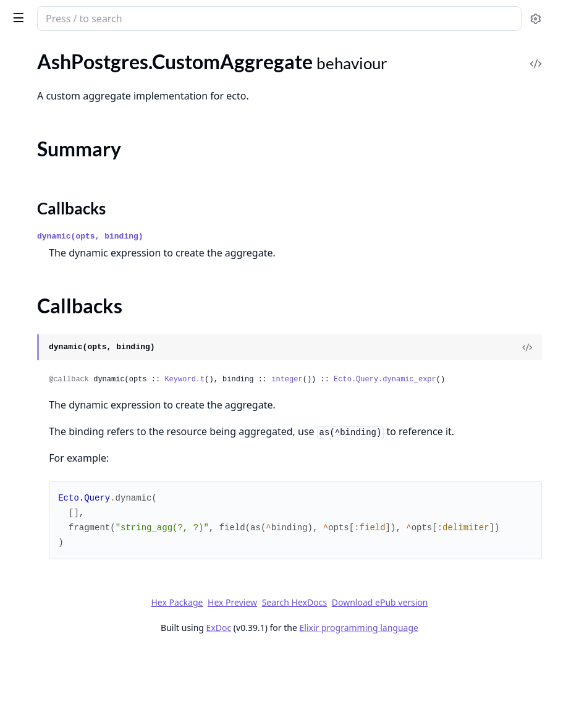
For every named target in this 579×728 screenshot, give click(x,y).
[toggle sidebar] (169, 17)
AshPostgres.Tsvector (55, 369)
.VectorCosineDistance (57, 688)
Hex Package (269, 679)
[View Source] (527, 393)
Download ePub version (473, 679)
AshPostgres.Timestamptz (64, 319)
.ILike (20, 638)
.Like (18, 655)
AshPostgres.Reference (58, 243)
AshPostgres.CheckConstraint (73, 176)
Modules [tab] (74, 53)
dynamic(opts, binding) (276, 282)
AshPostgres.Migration (58, 556)
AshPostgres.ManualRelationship (80, 133)
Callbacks (42, 508)
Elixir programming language (452, 705)
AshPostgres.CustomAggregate (76, 471)
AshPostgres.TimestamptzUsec (75, 336)
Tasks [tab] (136, 53)
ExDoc (312, 705)
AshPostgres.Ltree (48, 303)
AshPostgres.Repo (48, 91)
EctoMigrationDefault (56, 573)
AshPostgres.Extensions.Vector (75, 429)
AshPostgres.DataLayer (59, 74)
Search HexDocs (387, 680)
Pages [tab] (22, 53)
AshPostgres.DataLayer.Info (68, 226)
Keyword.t (370, 425)
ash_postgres (79, 14)
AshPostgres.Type (47, 386)
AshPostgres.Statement (59, 260)
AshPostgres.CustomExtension (75, 193)
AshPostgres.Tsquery (53, 353)
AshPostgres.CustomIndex (66, 210)
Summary (42, 493)
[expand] (173, 76)
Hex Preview (325, 679)
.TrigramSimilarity (46, 671)
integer (472, 425)
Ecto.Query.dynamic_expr (285, 440)
